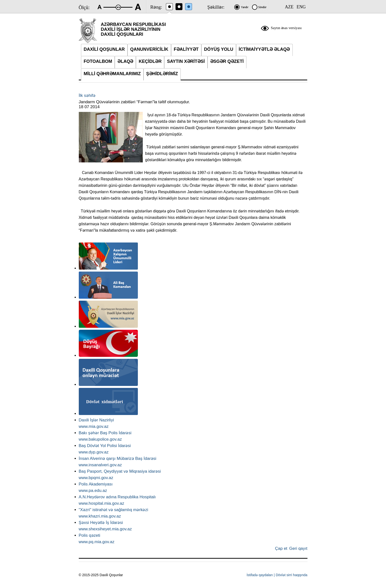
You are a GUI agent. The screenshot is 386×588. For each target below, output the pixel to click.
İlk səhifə (87, 95)
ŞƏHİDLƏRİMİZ (162, 74)
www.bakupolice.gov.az (100, 439)
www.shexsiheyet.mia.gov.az (105, 529)
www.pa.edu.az (93, 491)
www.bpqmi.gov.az (96, 478)
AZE (289, 7)
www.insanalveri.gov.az (100, 465)
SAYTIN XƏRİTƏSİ (186, 61)
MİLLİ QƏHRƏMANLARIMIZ (112, 74)
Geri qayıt (298, 548)
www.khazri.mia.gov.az (100, 516)
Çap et (281, 548)
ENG (301, 7)
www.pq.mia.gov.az (97, 542)
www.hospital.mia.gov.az (102, 503)
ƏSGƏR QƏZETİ (227, 61)
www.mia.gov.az (94, 426)
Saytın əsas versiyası (286, 28)
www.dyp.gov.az (94, 452)
